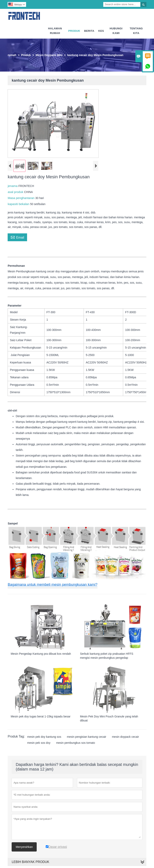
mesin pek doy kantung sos (44, 737)
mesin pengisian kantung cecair (87, 737)
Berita (89, 31)
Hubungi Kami (116, 31)
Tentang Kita (136, 31)
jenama (13, 186)
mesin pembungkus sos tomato (76, 743)
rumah (12, 55)
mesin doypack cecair (125, 737)
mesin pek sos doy (39, 743)
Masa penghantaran (21, 198)
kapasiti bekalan (19, 204)
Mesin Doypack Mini (49, 55)
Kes (101, 31)
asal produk (16, 192)
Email (17, 237)
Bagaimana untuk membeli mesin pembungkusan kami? (52, 585)
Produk (74, 31)
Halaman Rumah (55, 31)
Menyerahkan (24, 847)
